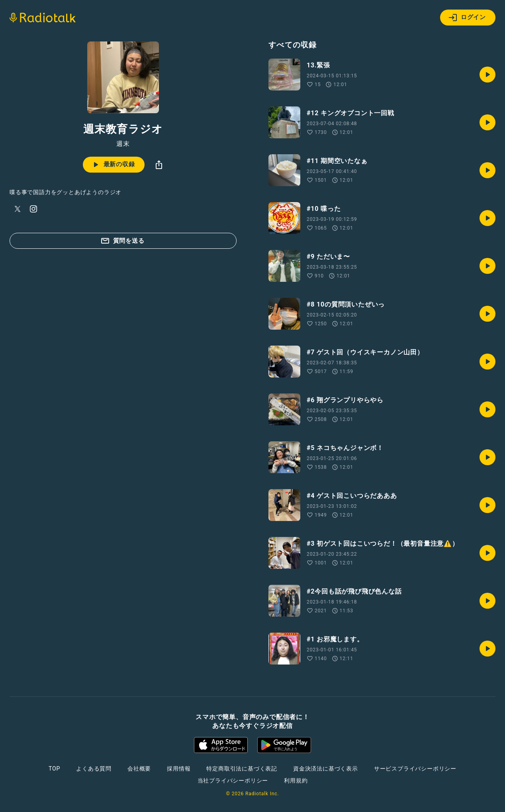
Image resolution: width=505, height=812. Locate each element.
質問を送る (122, 241)
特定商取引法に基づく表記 (242, 769)
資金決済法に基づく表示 (326, 769)
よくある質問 (94, 769)
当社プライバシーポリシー (233, 781)
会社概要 (139, 769)
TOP (54, 769)
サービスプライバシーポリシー (415, 769)
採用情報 (179, 769)
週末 (123, 144)
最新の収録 (113, 165)
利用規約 (296, 781)
